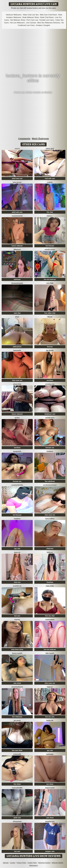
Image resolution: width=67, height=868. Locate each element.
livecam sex (50, 448)
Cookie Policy (32, 863)
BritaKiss (50, 451)
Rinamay (17, 620)
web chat (17, 313)
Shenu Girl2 (50, 149)
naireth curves (50, 250)
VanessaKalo (50, 620)
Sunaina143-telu (17, 485)
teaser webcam (17, 246)
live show (17, 784)
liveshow (50, 582)
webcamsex (17, 347)
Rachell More (50, 418)
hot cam (17, 616)
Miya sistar (50, 586)
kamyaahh (17, 350)
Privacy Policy (21, 863)
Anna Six (17, 552)
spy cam (17, 549)
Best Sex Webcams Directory (49, 23)
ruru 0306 (50, 283)
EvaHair (50, 182)
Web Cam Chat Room (48, 15)
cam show (17, 683)
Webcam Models (57, 863)
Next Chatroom (40, 139)
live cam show (17, 750)
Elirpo (17, 317)
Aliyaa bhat (17, 384)
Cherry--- (50, 216)
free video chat (50, 313)
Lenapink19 (17, 451)
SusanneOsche (17, 216)
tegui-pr (50, 687)
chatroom (50, 549)
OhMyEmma (17, 821)
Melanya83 (17, 754)
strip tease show (17, 649)
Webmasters (33, 865)
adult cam (17, 818)
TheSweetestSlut (17, 283)
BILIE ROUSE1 (50, 653)
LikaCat (50, 317)
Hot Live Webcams (17, 23)
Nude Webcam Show (31, 17)
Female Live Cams (47, 20)
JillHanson (17, 250)
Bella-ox (50, 552)
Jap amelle (50, 350)
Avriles (17, 418)
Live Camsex (31, 23)
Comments (24, 139)
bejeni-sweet (50, 788)
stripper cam (50, 851)
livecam (50, 347)
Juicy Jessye (17, 182)
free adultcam (50, 481)
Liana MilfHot (50, 519)
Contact (13, 863)
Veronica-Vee (50, 384)
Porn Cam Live (32, 20)
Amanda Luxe (50, 821)
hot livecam (50, 246)
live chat (50, 212)
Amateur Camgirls (43, 25)
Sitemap (6, 863)
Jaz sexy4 (17, 721)
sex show (50, 784)
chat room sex (17, 380)
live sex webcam (50, 279)
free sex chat (50, 616)
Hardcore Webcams (14, 15)
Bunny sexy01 (17, 653)
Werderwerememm (50, 485)
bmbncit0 (50, 721)
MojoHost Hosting (44, 863)
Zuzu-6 (17, 149)
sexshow (50, 380)
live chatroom (17, 717)
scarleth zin (17, 586)
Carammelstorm (17, 687)
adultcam (17, 279)
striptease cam (50, 414)
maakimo (17, 519)
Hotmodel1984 (17, 788)
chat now (17, 582)
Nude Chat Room (47, 17)
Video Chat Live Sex (31, 15)
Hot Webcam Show (18, 20)
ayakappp (50, 754)
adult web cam (17, 178)
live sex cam (50, 717)
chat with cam (50, 178)
